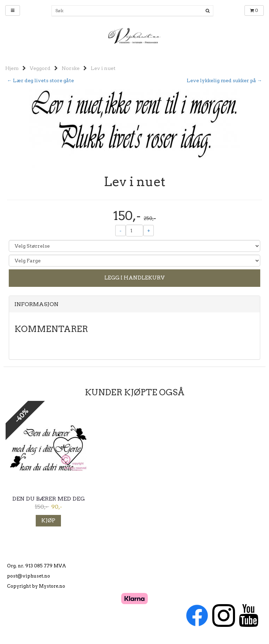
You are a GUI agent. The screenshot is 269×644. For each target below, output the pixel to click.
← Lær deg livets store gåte (40, 80)
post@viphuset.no (29, 576)
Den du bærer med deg (49, 499)
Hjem (12, 68)
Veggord (40, 68)
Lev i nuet (103, 68)
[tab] (134, 304)
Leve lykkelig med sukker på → (224, 80)
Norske (71, 68)
